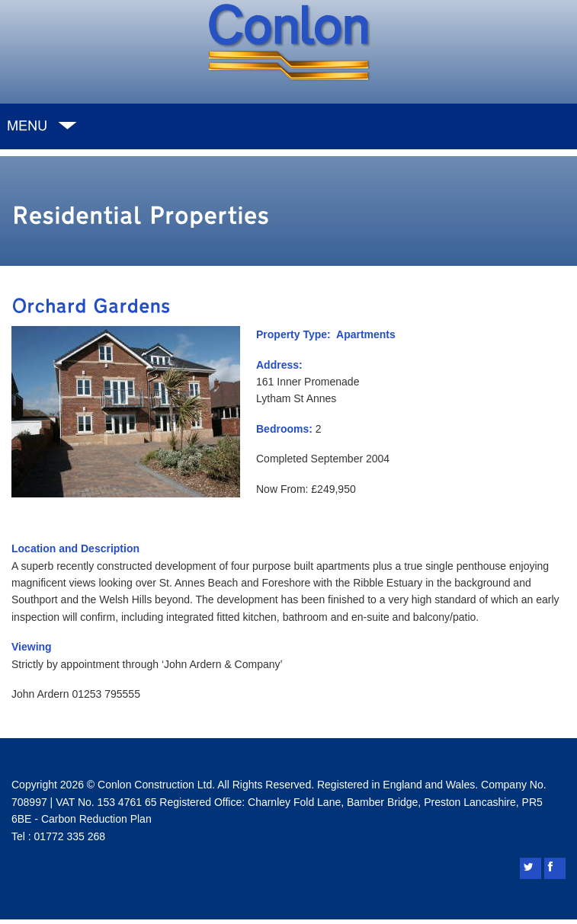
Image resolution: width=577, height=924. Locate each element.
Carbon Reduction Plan (96, 819)
